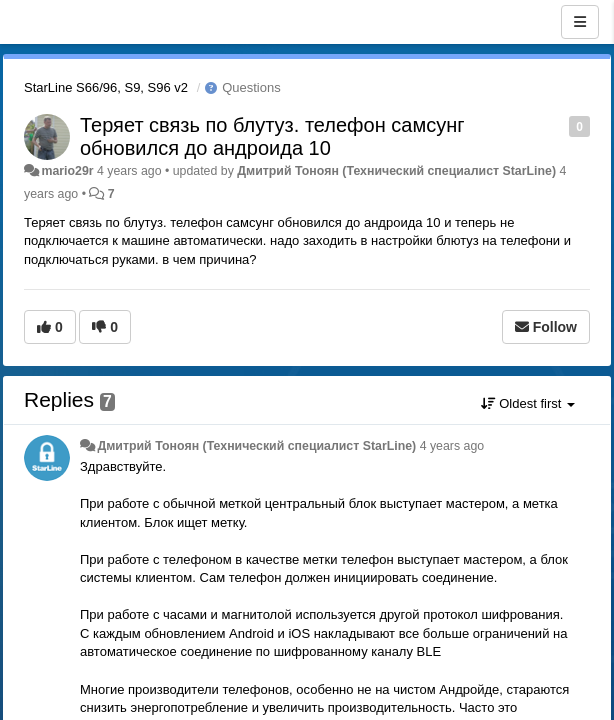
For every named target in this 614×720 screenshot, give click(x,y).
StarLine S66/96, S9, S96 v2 (106, 87)
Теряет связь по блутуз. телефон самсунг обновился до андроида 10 (272, 136)
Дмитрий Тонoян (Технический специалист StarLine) (396, 171)
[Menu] (580, 22)
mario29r (67, 171)
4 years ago (452, 446)
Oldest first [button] (528, 403)
